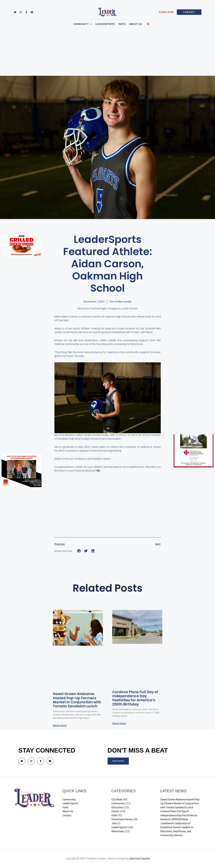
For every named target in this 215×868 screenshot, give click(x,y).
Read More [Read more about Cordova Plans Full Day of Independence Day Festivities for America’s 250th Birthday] (119, 723)
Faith (65, 807)
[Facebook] (26, 12)
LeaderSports (70, 803)
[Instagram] (21, 12)
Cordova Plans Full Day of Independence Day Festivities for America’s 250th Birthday (135, 698)
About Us (68, 811)
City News (117, 799)
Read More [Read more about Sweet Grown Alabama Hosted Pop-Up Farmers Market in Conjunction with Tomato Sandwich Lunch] (60, 726)
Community (69, 799)
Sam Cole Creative (139, 858)
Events (115, 811)
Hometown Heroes (122, 819)
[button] (166, 12)
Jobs (114, 823)
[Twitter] (15, 12)
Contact (67, 815)
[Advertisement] (108, 52)
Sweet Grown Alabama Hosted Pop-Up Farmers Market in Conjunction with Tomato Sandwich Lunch (77, 700)
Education (117, 807)
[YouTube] (32, 12)
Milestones (118, 831)
